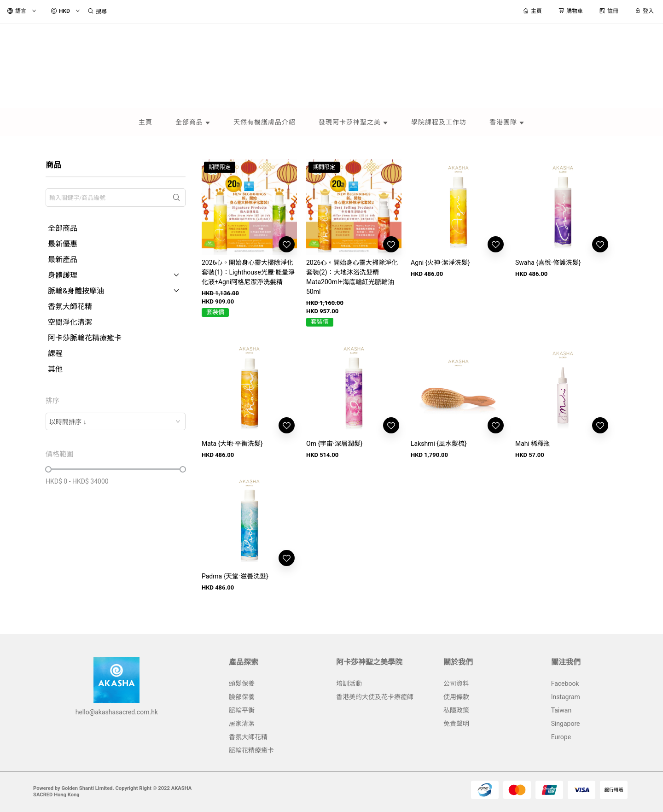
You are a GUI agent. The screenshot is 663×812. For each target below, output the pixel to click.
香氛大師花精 (248, 737)
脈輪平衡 (242, 710)
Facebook (565, 683)
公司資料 (456, 683)
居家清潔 (242, 724)
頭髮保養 (242, 683)
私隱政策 (456, 710)
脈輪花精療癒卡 (251, 750)
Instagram (566, 697)
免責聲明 (456, 724)
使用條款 (456, 697)
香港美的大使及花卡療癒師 (375, 697)
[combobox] (116, 421)
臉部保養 (242, 697)
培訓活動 (349, 683)
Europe (561, 737)
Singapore (566, 724)
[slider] (48, 469)
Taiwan (561, 710)
